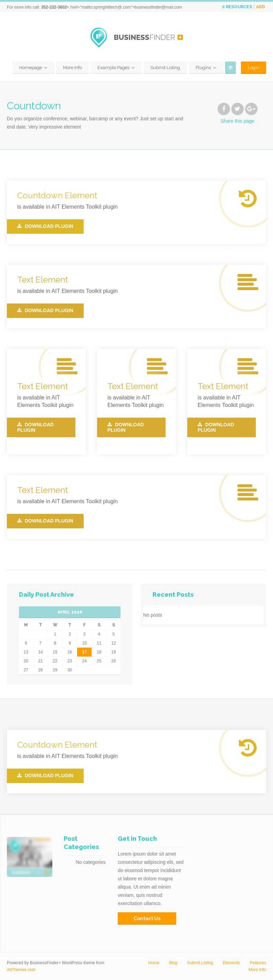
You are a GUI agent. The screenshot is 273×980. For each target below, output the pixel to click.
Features (258, 963)
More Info (72, 68)
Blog (173, 963)
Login (254, 68)
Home (154, 963)
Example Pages (113, 68)
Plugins (203, 68)
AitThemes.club (21, 970)
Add (261, 7)
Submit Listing (165, 68)
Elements (231, 963)
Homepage (31, 68)
